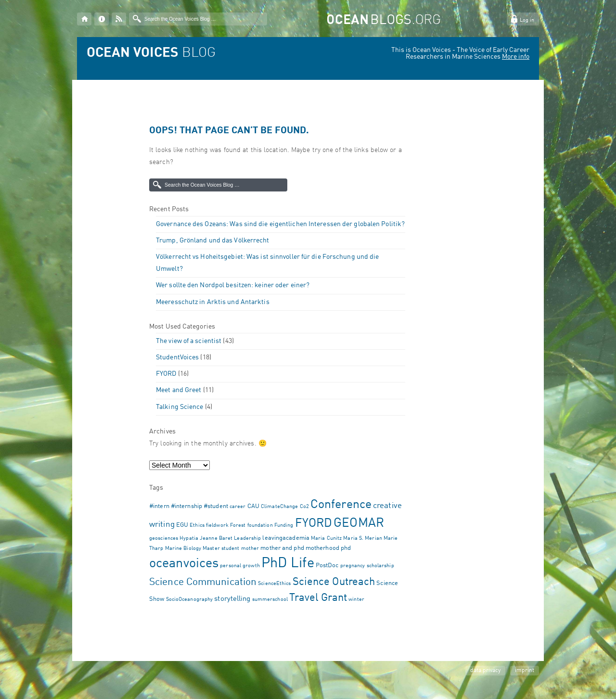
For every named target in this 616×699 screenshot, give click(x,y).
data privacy (485, 671)
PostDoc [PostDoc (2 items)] (327, 566)
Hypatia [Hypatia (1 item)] (189, 539)
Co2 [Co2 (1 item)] (304, 507)
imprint (525, 671)
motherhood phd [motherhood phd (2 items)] (328, 548)
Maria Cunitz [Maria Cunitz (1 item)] (326, 539)
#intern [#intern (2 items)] (159, 506)
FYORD (166, 374)
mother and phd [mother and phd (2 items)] (282, 548)
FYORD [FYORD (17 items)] (314, 524)
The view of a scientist (189, 341)
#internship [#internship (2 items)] (186, 506)
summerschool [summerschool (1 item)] (270, 600)
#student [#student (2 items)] (216, 506)
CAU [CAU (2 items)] (253, 506)
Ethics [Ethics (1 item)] (197, 526)
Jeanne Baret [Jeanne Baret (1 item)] (216, 539)
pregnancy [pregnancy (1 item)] (353, 566)
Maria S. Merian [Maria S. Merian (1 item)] (363, 539)
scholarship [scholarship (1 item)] (380, 566)
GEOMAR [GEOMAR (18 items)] (359, 523)
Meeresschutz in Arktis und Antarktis (213, 302)
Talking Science (180, 407)
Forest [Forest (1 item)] (238, 526)
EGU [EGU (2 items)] (182, 525)
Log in (527, 20)
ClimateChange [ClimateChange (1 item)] (279, 507)
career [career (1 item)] (238, 507)
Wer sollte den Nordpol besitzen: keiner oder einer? (233, 285)
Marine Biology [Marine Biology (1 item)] (183, 549)
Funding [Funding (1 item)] (284, 526)
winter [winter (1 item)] (356, 600)
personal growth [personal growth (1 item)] (240, 566)
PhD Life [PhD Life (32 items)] (288, 564)
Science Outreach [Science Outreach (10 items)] (334, 582)
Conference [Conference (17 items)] (341, 505)
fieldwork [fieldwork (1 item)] (217, 526)
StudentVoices (177, 357)
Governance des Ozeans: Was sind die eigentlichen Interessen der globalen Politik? (280, 224)
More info (516, 57)
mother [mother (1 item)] (250, 549)
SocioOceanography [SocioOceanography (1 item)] (190, 600)
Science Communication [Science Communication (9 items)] (203, 582)
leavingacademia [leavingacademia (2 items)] (286, 538)
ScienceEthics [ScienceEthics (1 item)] (274, 584)
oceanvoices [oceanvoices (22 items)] (184, 564)
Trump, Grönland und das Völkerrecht (213, 241)
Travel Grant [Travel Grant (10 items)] (318, 598)
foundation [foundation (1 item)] (260, 526)
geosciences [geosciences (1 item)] (164, 539)
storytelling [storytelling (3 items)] (232, 599)
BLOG (151, 53)
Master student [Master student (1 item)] (221, 549)
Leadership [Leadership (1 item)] (247, 539)
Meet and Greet (179, 390)
